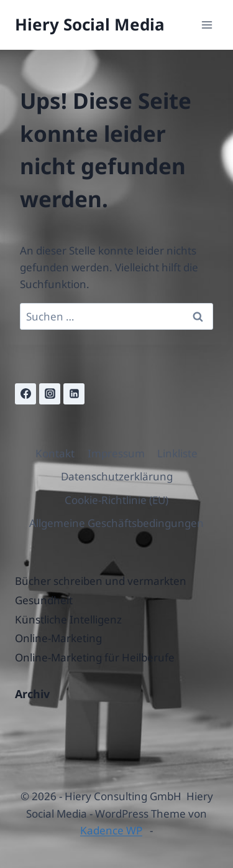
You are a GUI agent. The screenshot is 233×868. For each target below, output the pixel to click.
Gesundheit (44, 600)
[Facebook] (25, 394)
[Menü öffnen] (207, 25)
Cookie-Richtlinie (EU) (116, 500)
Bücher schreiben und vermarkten (101, 581)
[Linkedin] (74, 394)
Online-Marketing (58, 638)
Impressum (116, 453)
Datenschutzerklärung (117, 476)
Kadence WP (111, 830)
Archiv (32, 694)
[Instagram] (50, 394)
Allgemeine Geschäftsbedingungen (116, 523)
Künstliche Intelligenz (68, 619)
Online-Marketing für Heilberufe (95, 657)
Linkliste (177, 453)
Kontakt (55, 453)
